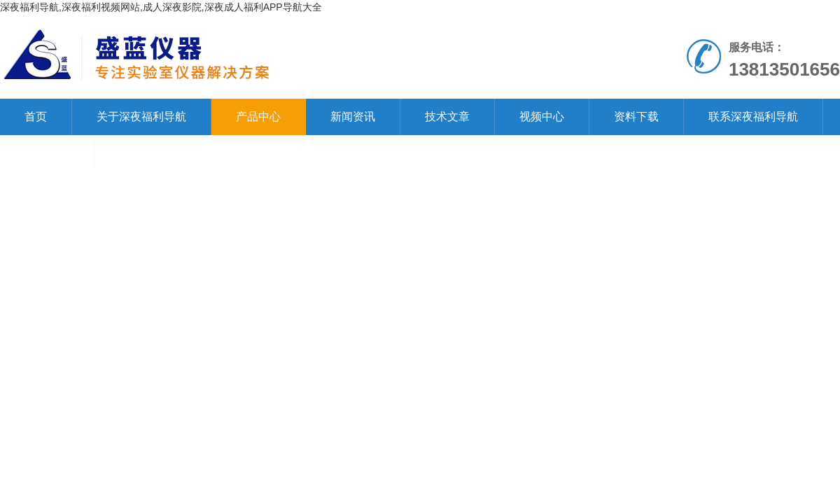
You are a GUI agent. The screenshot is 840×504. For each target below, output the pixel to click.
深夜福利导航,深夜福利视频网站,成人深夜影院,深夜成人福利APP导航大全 (161, 7)
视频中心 (542, 117)
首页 (36, 117)
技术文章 (447, 117)
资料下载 (636, 117)
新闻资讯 (353, 117)
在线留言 (47, 153)
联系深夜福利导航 (753, 117)
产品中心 (258, 117)
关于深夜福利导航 (141, 117)
